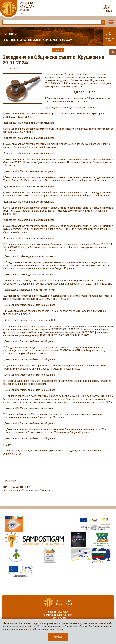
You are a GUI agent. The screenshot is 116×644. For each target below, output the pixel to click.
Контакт (108, 11)
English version (106, 7)
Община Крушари (27, 8)
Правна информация (58, 612)
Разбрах (58, 637)
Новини (15, 40)
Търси (103, 22)
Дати (57, 50)
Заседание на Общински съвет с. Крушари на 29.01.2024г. (46, 40)
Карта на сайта (58, 618)
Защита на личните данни (49, 629)
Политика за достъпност (58, 615)
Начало (6, 40)
